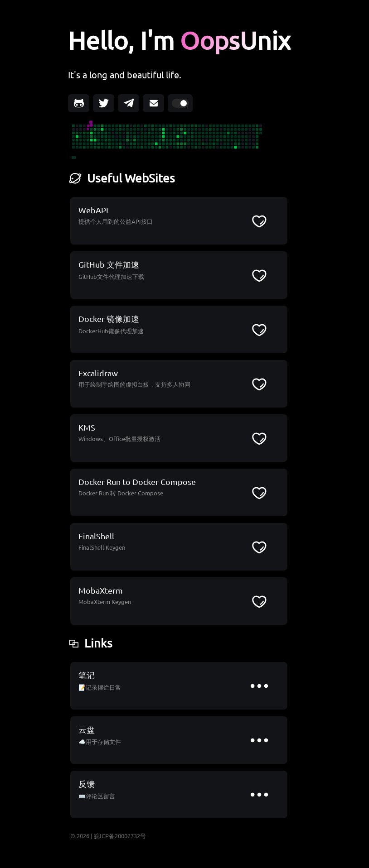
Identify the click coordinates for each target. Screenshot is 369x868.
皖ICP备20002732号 (120, 836)
